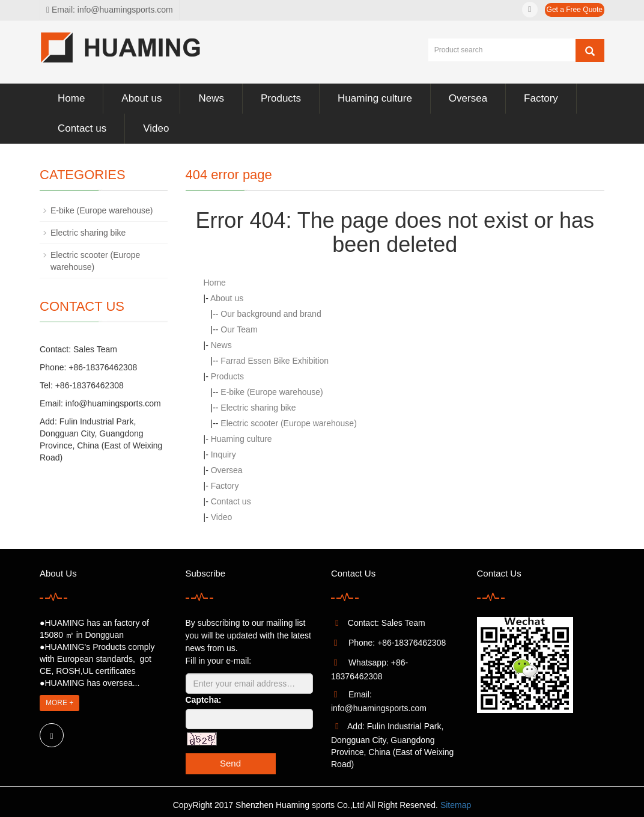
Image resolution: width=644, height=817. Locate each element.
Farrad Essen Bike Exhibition (275, 361)
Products (281, 98)
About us (141, 98)
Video (156, 128)
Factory (541, 98)
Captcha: (204, 700)
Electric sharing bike (258, 408)
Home (71, 98)
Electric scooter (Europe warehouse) (288, 423)
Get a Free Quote (575, 10)
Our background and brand (271, 314)
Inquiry (223, 454)
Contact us (82, 128)
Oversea (468, 98)
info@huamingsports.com (113, 403)
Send (230, 763)
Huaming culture (375, 98)
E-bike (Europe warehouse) (272, 392)
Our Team (239, 329)
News (211, 98)
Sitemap (456, 805)
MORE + (59, 703)
